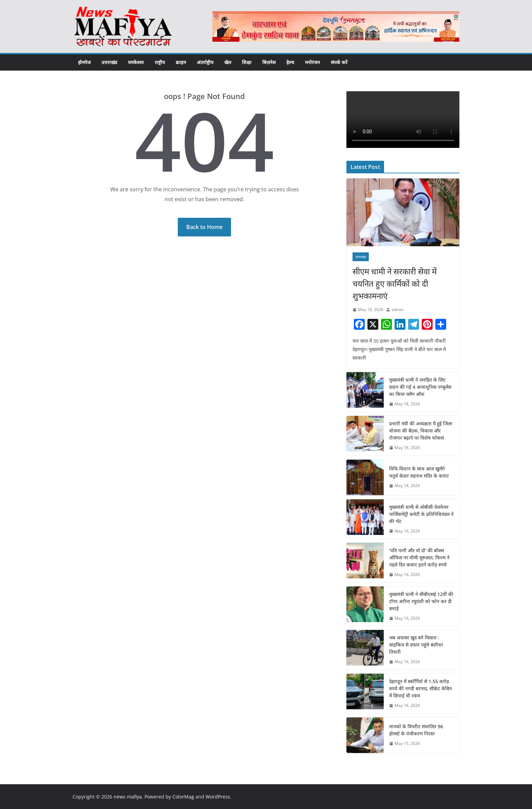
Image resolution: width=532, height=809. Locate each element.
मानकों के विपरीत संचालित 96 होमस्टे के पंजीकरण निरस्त (416, 730)
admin (397, 310)
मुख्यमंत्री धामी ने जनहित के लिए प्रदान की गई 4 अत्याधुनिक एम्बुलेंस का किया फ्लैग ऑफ (420, 387)
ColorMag (183, 797)
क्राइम (181, 62)
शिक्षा (247, 62)
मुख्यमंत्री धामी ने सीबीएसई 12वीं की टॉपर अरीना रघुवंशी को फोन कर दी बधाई (421, 601)
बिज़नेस (269, 62)
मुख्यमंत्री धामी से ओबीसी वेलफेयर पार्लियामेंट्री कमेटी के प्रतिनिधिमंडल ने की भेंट (421, 514)
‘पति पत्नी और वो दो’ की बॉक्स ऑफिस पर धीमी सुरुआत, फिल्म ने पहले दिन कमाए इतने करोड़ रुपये (419, 557)
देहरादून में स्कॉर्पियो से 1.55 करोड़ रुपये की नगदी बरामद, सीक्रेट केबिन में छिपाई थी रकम (421, 688)
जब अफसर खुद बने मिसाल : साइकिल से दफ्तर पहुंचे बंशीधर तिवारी (416, 645)
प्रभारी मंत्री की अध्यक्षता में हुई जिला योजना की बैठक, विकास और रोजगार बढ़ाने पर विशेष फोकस (421, 431)
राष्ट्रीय (160, 62)
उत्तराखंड (109, 62)
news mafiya (128, 797)
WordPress (218, 797)
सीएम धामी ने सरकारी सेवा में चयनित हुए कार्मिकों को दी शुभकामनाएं (395, 283)
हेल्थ (290, 62)
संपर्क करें (339, 62)
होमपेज (84, 62)
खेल (228, 62)
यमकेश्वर (136, 62)
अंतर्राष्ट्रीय (205, 62)
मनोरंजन (312, 62)
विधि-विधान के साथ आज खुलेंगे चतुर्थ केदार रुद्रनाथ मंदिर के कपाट (419, 472)
